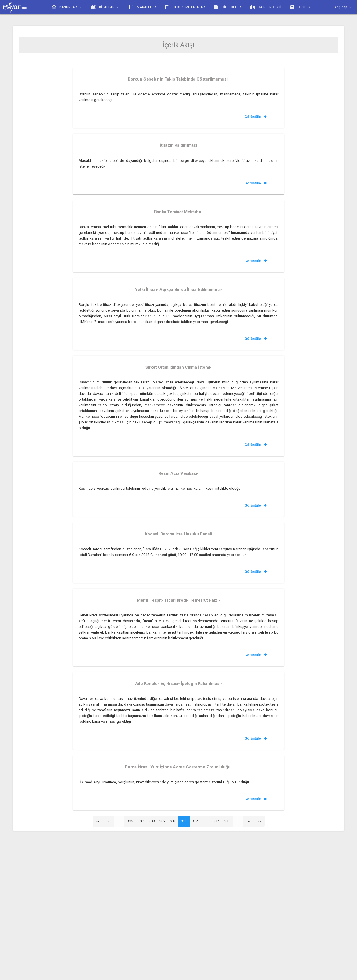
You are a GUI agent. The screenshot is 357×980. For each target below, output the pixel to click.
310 (173, 821)
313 (206, 821)
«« (98, 821)
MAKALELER (143, 7)
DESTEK (300, 7)
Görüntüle (256, 117)
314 (217, 821)
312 (195, 821)
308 (152, 821)
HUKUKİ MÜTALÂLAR (185, 7)
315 (227, 821)
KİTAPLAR (106, 7)
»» (259, 821)
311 (184, 821)
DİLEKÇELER (228, 7)
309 (162, 821)
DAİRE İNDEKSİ (265, 7)
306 (130, 821)
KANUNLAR (67, 7)
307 (141, 821)
